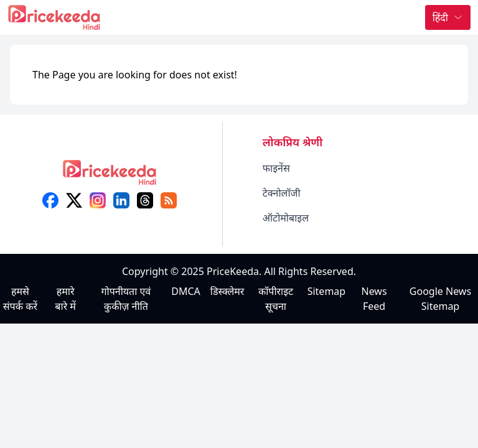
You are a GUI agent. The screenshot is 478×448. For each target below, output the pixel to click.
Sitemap (327, 291)
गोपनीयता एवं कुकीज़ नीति (126, 299)
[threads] (145, 200)
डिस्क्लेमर (227, 291)
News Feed (374, 299)
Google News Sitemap (440, 299)
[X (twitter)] (74, 200)
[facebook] (50, 200)
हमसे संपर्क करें (20, 299)
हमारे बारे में (65, 299)
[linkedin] (121, 200)
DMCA (186, 291)
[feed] (169, 200)
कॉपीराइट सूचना (276, 299)
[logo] (110, 176)
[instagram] (98, 200)
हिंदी (448, 17)
